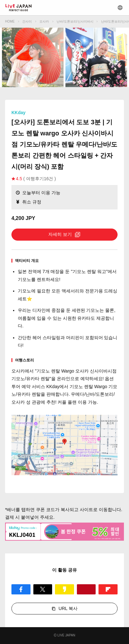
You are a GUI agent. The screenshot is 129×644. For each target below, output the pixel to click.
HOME (10, 21)
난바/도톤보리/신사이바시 (75, 21)
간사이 (27, 21)
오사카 (44, 21)
